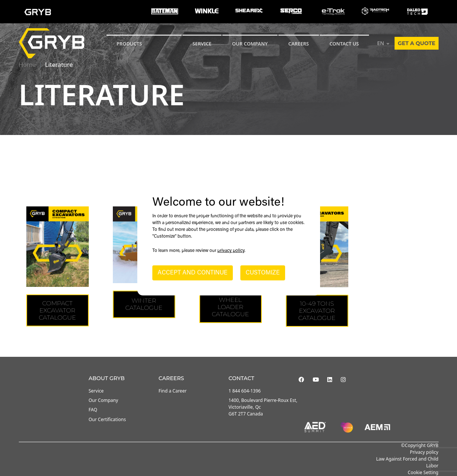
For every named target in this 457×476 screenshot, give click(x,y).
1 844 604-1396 (245, 391)
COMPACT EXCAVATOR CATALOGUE (57, 310)
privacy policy (231, 251)
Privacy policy (424, 452)
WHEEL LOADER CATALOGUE (230, 307)
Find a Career (173, 391)
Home (27, 65)
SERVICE (202, 44)
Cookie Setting (423, 472)
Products (129, 44)
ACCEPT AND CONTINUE (193, 273)
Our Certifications (107, 419)
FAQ (93, 410)
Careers (299, 44)
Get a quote (416, 43)
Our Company (250, 44)
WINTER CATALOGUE (144, 304)
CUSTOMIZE (263, 273)
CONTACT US (344, 44)
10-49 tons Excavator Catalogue (317, 311)
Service (96, 391)
